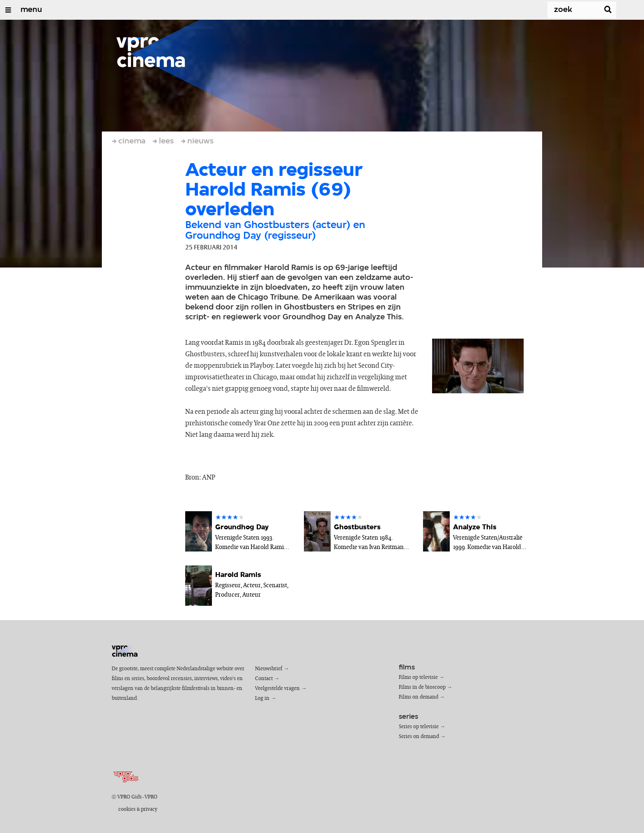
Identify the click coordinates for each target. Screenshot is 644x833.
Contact (264, 679)
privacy (149, 809)
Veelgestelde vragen (277, 689)
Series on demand (419, 737)
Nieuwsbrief (269, 669)
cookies (127, 809)
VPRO (151, 797)
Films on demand (419, 697)
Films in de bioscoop (422, 687)
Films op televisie (418, 677)
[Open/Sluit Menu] (8, 10)
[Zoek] (568, 10)
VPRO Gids (130, 797)
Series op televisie (419, 727)
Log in (262, 698)
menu (31, 10)
